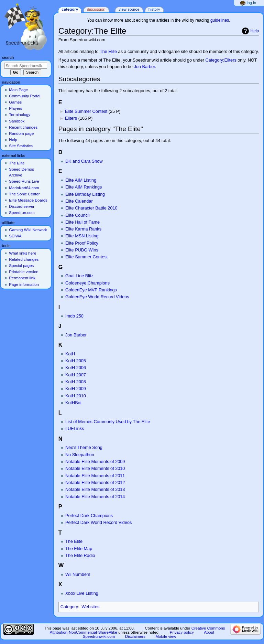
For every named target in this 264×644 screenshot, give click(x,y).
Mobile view (166, 636)
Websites (90, 607)
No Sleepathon (80, 455)
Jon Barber (144, 67)
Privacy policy (182, 632)
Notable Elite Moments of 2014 (95, 497)
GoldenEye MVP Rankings (91, 290)
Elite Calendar (79, 201)
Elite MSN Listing (82, 236)
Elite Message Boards (28, 200)
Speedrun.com (22, 213)
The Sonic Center (24, 194)
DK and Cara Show (84, 161)
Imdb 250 (74, 316)
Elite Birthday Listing (85, 194)
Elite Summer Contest (86, 111)
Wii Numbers (78, 575)
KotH (70, 354)
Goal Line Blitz (79, 276)
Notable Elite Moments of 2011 (95, 476)
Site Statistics (21, 146)
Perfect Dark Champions (89, 516)
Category (69, 607)
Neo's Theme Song (84, 448)
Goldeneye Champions (87, 283)
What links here (23, 253)
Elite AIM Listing (81, 180)
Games (15, 102)
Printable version (24, 272)
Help (255, 31)
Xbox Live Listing (82, 593)
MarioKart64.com (24, 188)
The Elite (108, 52)
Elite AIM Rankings (84, 187)
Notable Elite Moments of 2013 (95, 490)
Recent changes (23, 127)
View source (129, 9)
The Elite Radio (80, 556)
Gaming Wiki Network (28, 230)
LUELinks (75, 429)
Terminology (20, 115)
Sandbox (17, 121)
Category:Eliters (221, 60)
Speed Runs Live (24, 181)
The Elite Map (79, 549)
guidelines (220, 20)
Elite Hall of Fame (82, 222)
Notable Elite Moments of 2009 (95, 462)
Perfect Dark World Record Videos (98, 523)
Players (15, 108)
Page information (24, 285)
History (154, 9)
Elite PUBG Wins (82, 250)
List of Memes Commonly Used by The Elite (108, 422)
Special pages (21, 266)
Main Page (18, 90)
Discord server (22, 206)
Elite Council (78, 215)
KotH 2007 (76, 375)
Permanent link (22, 278)
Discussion (96, 9)
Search (8, 57)
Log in (251, 3)
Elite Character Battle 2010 (91, 208)
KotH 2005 (76, 361)
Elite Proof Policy (82, 243)
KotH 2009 (76, 389)
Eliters (71, 118)
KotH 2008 (76, 382)
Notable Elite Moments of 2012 (95, 483)
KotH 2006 (76, 368)
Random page (21, 133)
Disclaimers (135, 636)
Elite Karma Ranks (83, 229)
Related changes (24, 259)
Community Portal (25, 96)
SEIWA (15, 236)
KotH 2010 (76, 396)
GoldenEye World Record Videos (97, 297)
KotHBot (73, 403)
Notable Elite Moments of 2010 (95, 469)
